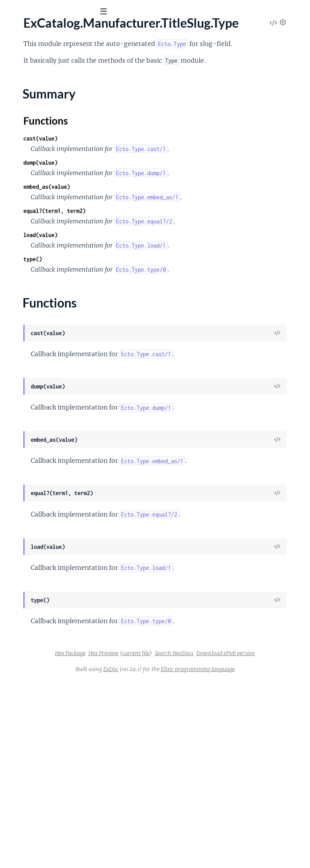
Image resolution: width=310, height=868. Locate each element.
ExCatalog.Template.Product (44, 503)
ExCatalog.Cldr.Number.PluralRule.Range (61, 225)
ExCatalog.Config (29, 299)
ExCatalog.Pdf (25, 398)
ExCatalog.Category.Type (39, 110)
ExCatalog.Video (28, 514)
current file (246, 819)
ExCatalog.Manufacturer (39, 330)
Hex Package (181, 819)
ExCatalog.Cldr (26, 120)
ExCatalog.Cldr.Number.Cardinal (49, 183)
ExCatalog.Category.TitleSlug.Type (51, 99)
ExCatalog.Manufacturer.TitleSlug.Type (57, 341)
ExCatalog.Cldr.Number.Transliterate (55, 257)
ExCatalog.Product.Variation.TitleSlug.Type (63, 451)
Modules (47, 54)
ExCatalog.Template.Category (45, 493)
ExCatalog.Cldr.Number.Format (48, 194)
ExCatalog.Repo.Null (33, 482)
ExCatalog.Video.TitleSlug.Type (47, 524)
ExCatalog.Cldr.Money (36, 162)
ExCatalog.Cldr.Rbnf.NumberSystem (54, 267)
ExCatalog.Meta (27, 388)
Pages (17, 54)
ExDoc (181, 845)
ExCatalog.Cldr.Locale (35, 152)
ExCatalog (19, 78)
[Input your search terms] (58, 11)
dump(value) (157, 213)
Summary (26, 355)
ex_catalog (27, 31)
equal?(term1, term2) (171, 282)
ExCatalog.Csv (25, 309)
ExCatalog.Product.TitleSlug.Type (50, 430)
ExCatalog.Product (31, 419)
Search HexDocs (183, 829)
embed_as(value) (164, 247)
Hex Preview (214, 819)
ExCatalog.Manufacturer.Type (45, 377)
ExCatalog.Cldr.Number (37, 173)
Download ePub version (235, 829)
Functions (26, 364)
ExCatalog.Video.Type (34, 535)
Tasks (82, 54)
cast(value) (157, 178)
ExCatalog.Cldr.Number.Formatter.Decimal (63, 204)
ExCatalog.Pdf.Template (37, 409)
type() (150, 351)
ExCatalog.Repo (27, 472)
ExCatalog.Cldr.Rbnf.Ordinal (43, 278)
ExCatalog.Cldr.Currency (39, 141)
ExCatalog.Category (33, 89)
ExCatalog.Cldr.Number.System (48, 246)
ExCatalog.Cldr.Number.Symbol (48, 236)
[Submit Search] (11, 12)
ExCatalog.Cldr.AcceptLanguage (48, 131)
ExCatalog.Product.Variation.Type (50, 461)
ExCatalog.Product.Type (38, 440)
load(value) (157, 317)
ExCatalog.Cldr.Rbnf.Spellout (44, 288)
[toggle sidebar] (106, 12)
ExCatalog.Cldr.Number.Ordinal (48, 215)
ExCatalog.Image (28, 320)
